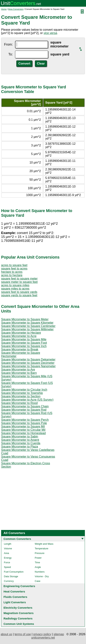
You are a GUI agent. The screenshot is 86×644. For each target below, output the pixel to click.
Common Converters (17, 539)
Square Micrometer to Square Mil (23, 426)
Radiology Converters (18, 618)
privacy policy (42, 634)
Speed (7, 567)
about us (6, 634)
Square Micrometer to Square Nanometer (28, 366)
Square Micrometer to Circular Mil (23, 430)
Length (8, 544)
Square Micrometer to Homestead (23, 433)
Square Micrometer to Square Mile (24, 339)
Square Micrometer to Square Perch (25, 420)
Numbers (40, 572)
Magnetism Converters (19, 613)
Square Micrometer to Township (22, 393)
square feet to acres (14, 269)
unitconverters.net (43, 638)
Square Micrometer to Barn (19, 373)
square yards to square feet (19, 295)
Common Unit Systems (19, 624)
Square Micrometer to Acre (19, 336)
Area (6, 553)
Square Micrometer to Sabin (20, 436)
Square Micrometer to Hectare (21, 333)
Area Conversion (16, 9)
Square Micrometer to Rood (19, 403)
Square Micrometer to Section (21, 396)
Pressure (40, 553)
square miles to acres (15, 289)
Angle (38, 567)
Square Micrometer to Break (20, 349)
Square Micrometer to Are (18, 370)
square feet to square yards (19, 292)
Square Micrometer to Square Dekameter (28, 359)
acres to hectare (12, 275)
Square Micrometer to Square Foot (24, 343)
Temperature (42, 548)
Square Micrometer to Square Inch (24, 346)
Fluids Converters (15, 597)
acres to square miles (15, 285)
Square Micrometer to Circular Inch (24, 390)
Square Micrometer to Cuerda (21, 443)
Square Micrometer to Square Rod (24, 410)
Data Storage (11, 576)
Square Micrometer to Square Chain (25, 406)
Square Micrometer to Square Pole (24, 423)
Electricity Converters (18, 608)
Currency (9, 581)
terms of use (23, 634)
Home (4, 9)
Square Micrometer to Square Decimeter (28, 363)
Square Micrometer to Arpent (20, 440)
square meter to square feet (19, 282)
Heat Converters (14, 591)
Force (7, 562)
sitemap (59, 634)
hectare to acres (12, 272)
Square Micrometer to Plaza (20, 447)
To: (11, 54)
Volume (8, 548)
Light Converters (15, 602)
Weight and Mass (44, 544)
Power (38, 558)
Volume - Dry (42, 576)
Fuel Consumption (14, 572)
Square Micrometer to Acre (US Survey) (27, 400)
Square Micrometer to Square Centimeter (28, 326)
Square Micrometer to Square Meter (25, 319)
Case (38, 581)
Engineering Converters (19, 586)
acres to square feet (14, 265)
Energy (8, 558)
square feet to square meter (19, 279)
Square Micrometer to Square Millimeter (27, 329)
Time (37, 562)
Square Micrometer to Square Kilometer (27, 323)
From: (8, 44)
